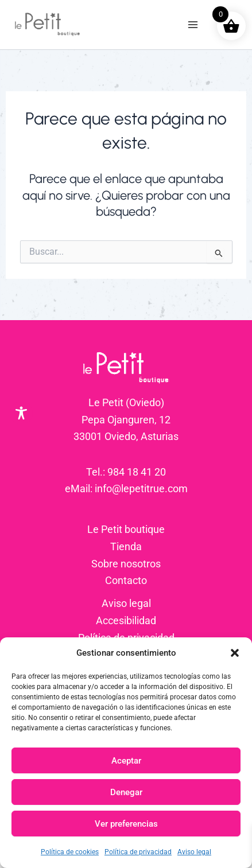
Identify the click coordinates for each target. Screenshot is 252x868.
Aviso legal (194, 852)
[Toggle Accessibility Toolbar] (21, 413)
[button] (235, 653)
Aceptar (126, 761)
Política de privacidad (138, 852)
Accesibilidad (126, 620)
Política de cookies (70, 852)
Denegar (126, 792)
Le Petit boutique (126, 529)
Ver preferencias (126, 824)
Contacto (126, 580)
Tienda (126, 546)
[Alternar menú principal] (193, 25)
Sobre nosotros (126, 564)
